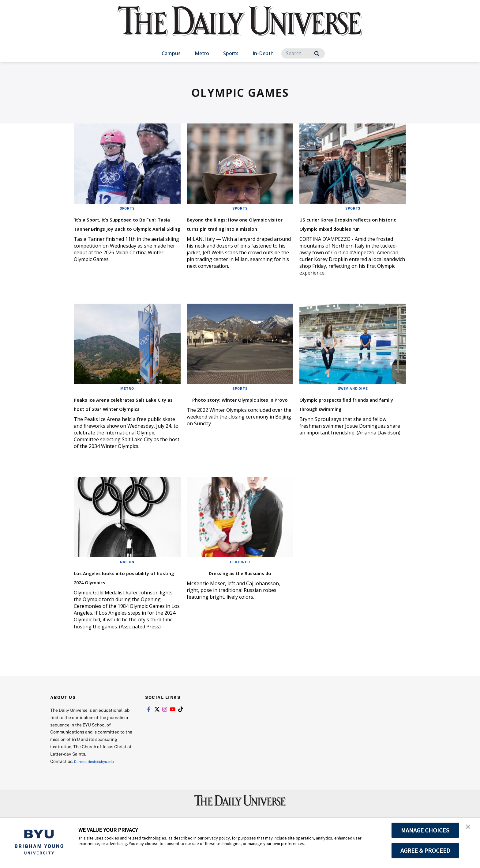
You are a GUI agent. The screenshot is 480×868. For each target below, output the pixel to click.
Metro (202, 53)
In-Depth (263, 53)
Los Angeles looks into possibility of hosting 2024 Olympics (121, 600)
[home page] (240, 27)
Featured (240, 580)
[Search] (303, 53)
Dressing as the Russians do (240, 591)
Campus (171, 53)
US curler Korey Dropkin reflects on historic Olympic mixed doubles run (349, 228)
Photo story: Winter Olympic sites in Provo (237, 413)
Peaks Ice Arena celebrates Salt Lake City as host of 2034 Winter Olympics (126, 417)
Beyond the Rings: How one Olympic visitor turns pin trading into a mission (236, 228)
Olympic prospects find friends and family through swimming (349, 417)
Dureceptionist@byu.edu (99, 789)
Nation (127, 580)
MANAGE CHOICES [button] (425, 830)
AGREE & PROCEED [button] (425, 851)
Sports (231, 53)
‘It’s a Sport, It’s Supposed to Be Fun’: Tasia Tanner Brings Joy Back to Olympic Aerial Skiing (125, 232)
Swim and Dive (353, 397)
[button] (470, 829)
